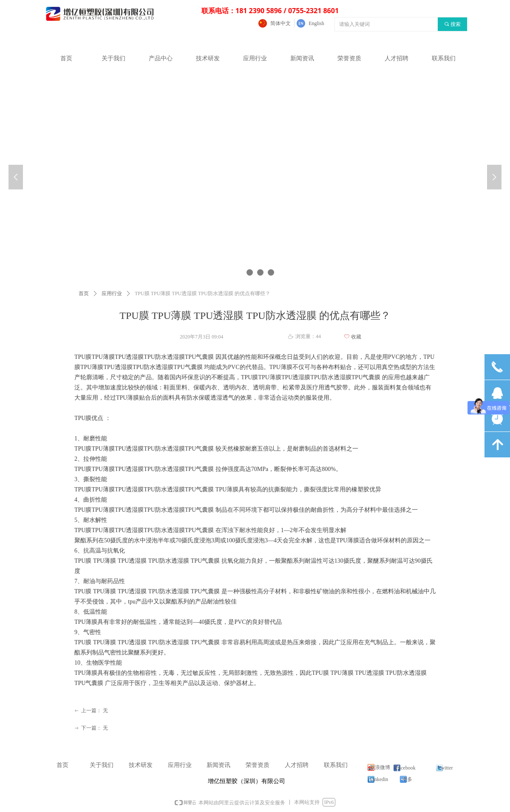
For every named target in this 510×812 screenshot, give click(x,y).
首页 (84, 293)
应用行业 (112, 293)
